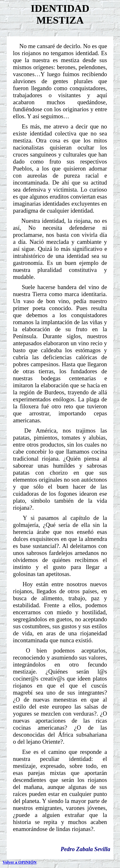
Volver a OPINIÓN (20, 862)
